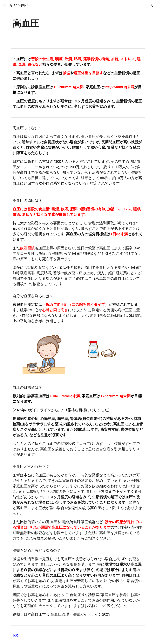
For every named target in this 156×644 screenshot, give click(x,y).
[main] (55, 23)
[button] (5, 5)
